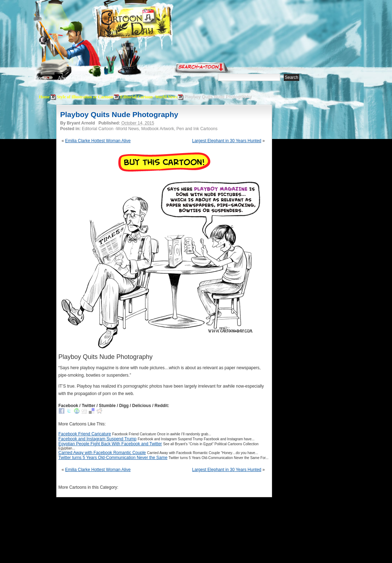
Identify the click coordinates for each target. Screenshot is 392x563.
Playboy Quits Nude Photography (119, 114)
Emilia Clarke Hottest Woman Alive (98, 141)
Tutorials (120, 78)
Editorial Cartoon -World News (149, 97)
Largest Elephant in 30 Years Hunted (227, 141)
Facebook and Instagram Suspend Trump (97, 439)
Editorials (91, 78)
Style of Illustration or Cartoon (85, 97)
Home (41, 78)
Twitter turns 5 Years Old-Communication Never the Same (113, 458)
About (64, 78)
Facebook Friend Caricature (85, 434)
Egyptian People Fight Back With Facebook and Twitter (110, 444)
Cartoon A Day (151, 24)
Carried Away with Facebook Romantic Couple (102, 453)
